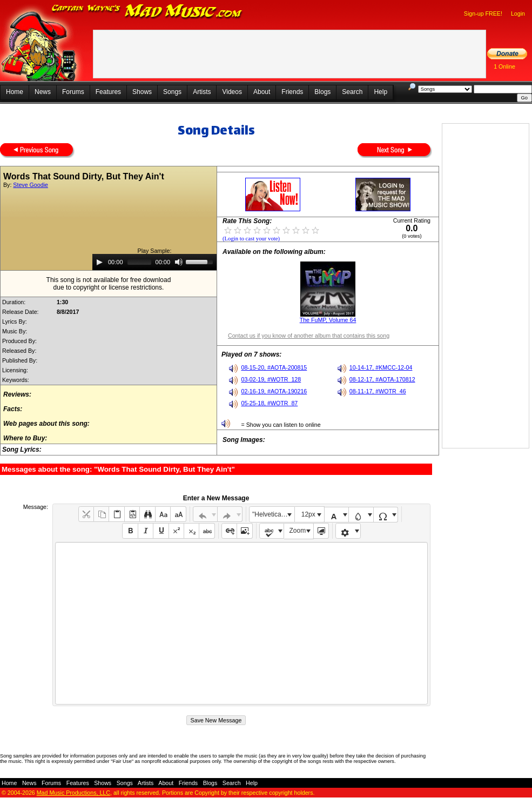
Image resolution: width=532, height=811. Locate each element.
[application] (154, 262)
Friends (292, 92)
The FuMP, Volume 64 (328, 320)
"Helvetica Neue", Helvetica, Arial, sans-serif (273, 514)
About (262, 92)
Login (518, 14)
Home (15, 92)
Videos (232, 92)
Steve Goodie (31, 185)
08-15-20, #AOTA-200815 (274, 367)
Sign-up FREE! (483, 14)
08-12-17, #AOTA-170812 (382, 379)
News (43, 92)
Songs (172, 92)
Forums (73, 92)
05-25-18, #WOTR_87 (269, 403)
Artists (202, 92)
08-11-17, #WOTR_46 (378, 391)
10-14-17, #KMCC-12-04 (381, 367)
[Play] (99, 262)
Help (381, 92)
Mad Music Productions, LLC (73, 793)
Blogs (322, 92)
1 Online (504, 66)
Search (352, 92)
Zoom (298, 531)
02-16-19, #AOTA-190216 (274, 391)
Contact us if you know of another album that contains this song (309, 336)
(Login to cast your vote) (251, 239)
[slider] (139, 262)
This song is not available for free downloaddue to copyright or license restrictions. (109, 284)
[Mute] (179, 262)
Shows (142, 92)
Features (108, 92)
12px (308, 514)
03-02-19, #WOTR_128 (271, 379)
